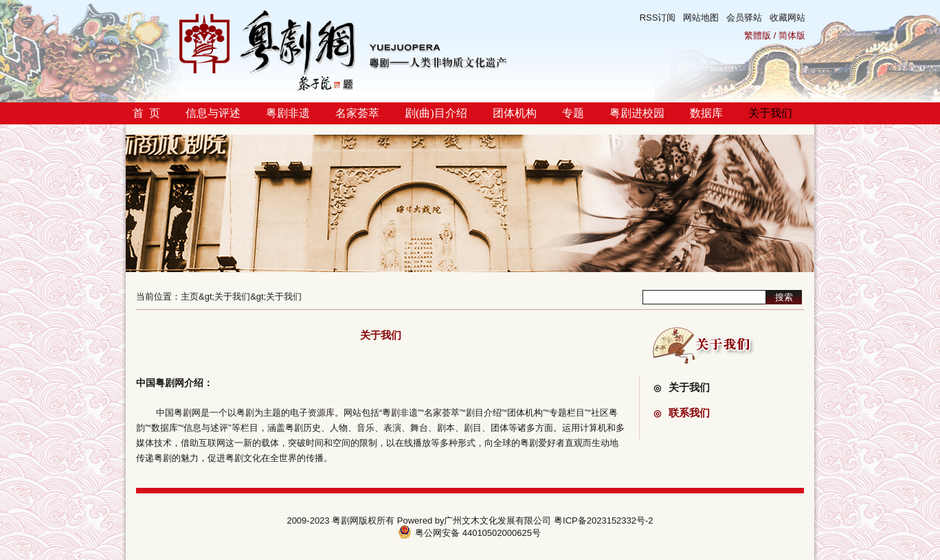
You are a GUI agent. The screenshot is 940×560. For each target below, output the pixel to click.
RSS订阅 (658, 18)
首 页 (146, 113)
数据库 (706, 113)
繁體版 (758, 35)
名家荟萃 (357, 113)
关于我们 (770, 113)
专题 (573, 113)
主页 (190, 296)
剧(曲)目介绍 (436, 113)
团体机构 (515, 113)
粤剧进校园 (637, 113)
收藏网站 (787, 18)
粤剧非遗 (288, 113)
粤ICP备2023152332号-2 (604, 520)
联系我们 (682, 413)
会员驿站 (744, 18)
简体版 (792, 35)
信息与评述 (213, 113)
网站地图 (701, 18)
